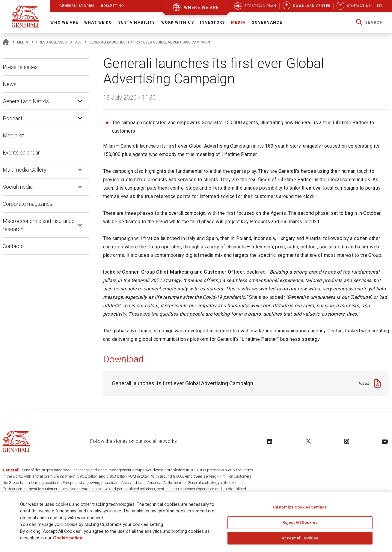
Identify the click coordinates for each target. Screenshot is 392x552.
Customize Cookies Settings (300, 509)
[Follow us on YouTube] (385, 441)
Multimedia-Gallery (25, 170)
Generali (11, 470)
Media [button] (238, 22)
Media (23, 42)
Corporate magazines (28, 204)
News (10, 84)
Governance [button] (267, 22)
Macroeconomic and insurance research (39, 225)
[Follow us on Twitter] (308, 441)
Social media (18, 187)
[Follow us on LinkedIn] (270, 441)
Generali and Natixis (26, 101)
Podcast (13, 118)
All (78, 42)
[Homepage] (6, 42)
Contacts (13, 246)
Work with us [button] (178, 22)
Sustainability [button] (137, 22)
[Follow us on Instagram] (346, 441)
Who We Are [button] (64, 22)
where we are (202, 7)
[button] (370, 22)
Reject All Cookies (300, 525)
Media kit (13, 135)
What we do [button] (98, 22)
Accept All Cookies (300, 540)
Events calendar (21, 153)
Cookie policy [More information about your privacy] (68, 540)
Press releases (52, 42)
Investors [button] (212, 22)
